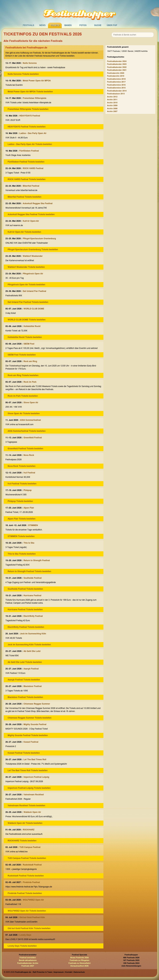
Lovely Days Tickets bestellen (22, 946)
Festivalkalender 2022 (117, 67)
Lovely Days (25, 935)
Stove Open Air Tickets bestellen (24, 413)
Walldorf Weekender (33, 256)
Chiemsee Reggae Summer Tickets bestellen (29, 718)
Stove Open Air (31, 403)
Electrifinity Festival (33, 616)
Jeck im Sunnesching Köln (33, 634)
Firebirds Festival (31, 882)
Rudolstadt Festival (32, 865)
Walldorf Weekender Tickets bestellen (26, 267)
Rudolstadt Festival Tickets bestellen (26, 876)
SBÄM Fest (29, 344)
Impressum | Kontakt (63, 972)
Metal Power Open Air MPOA (37, 81)
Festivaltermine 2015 (116, 88)
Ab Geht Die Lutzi (32, 651)
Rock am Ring (30, 361)
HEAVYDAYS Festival (30, 116)
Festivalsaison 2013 (116, 94)
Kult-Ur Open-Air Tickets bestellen (24, 232)
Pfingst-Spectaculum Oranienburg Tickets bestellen (33, 250)
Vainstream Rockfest (34, 795)
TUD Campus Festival (30, 847)
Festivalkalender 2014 (117, 91)
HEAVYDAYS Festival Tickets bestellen (27, 127)
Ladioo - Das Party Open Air (33, 133)
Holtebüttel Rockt (32, 326)
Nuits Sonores (30, 63)
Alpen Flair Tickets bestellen (21, 519)
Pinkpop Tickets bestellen (20, 501)
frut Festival (29, 473)
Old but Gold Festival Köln (32, 917)
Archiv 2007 (112, 111)
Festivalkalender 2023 (117, 64)
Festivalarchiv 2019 (116, 76)
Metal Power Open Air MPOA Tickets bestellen (30, 92)
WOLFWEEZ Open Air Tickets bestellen (27, 911)
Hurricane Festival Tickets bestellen (25, 610)
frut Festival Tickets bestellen (22, 484)
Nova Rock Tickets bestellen (22, 466)
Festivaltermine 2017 (116, 82)
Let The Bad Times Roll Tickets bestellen (28, 770)
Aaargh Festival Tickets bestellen (24, 680)
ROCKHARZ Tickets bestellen (22, 841)
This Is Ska (29, 543)
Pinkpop (28, 490)
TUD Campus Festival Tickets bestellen (27, 858)
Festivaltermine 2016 (116, 85)
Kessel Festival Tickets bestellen (24, 753)
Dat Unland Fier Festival (34, 291)
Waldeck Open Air (32, 812)
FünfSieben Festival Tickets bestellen (26, 162)
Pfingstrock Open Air (33, 274)
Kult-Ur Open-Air (31, 221)
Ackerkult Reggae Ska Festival (38, 203)
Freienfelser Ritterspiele (35, 98)
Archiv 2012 (112, 97)
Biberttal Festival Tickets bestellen (25, 197)
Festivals (28, 25)
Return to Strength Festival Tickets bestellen (29, 571)
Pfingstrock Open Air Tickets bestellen (26, 285)
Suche (98, 25)
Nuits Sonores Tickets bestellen (23, 74)
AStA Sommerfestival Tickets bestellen (27, 431)
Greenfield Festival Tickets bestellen (25, 449)
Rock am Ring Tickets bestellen (23, 375)
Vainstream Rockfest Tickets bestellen (26, 806)
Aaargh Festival (31, 669)
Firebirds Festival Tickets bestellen (25, 893)
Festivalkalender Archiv (28, 963)
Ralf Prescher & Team (42, 972)
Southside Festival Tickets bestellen (25, 589)
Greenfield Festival (33, 438)
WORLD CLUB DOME (34, 309)
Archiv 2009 (112, 106)
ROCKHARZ (29, 830)
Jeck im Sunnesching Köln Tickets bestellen (29, 645)
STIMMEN (33, 525)
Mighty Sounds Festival (35, 724)
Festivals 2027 (28, 966)
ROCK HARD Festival (33, 168)
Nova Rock (29, 455)
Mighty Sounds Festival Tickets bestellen (28, 735)
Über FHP (112, 25)
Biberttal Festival (31, 186)
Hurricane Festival (32, 596)
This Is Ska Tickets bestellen (22, 554)
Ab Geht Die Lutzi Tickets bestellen (25, 662)
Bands (68, 25)
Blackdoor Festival (33, 686)
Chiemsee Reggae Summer (37, 704)
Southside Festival (33, 578)
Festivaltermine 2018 (116, 79)
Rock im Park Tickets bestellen (23, 396)
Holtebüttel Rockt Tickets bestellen (25, 337)
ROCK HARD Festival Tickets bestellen (27, 179)
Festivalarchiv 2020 (116, 73)
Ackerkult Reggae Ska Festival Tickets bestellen (31, 214)
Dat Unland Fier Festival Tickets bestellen (28, 302)
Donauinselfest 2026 (79, 966)
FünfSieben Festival (29, 151)
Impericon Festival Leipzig (36, 777)
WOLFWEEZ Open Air (33, 900)
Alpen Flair (29, 508)
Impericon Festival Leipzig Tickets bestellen (29, 788)
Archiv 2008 (112, 109)
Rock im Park (30, 382)
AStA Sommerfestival (30, 420)
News (42, 25)
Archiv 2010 (112, 103)
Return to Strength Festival (37, 560)
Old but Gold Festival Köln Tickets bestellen (29, 928)
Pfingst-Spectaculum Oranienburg (39, 239)
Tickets (55, 25)
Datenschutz (79, 972)
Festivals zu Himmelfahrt (79, 963)
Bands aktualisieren (28, 960)
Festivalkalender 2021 (117, 70)
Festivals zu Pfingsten (79, 960)
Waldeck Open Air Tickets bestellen (25, 823)
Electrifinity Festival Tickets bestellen (26, 627)
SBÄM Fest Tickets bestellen (22, 355)
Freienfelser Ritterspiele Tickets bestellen (28, 109)
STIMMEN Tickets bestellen (21, 536)
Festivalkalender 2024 (117, 61)
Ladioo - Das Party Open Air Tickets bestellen (30, 144)
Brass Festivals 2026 (79, 958)
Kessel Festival (31, 742)
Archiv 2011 (112, 100)
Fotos (83, 25)
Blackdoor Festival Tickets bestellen (25, 697)
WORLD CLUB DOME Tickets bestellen (27, 320)
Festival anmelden (28, 958)
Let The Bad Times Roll (35, 760)
